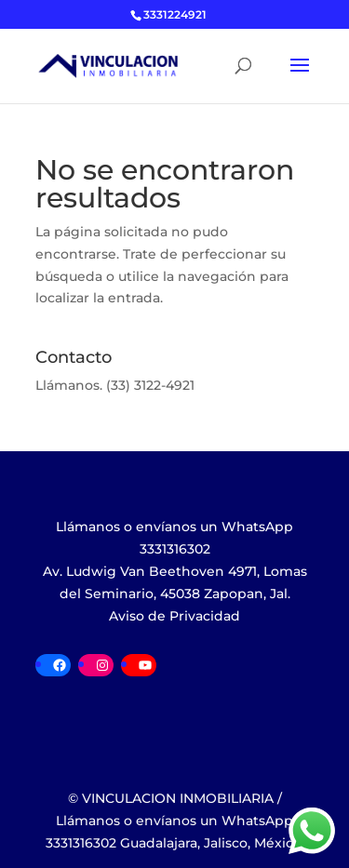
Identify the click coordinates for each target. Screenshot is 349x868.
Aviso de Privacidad (174, 616)
